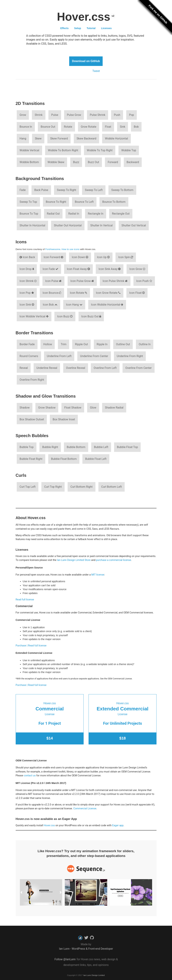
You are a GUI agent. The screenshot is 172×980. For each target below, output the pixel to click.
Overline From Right (32, 380)
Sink (123, 127)
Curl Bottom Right (82, 487)
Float (108, 127)
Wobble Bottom (29, 162)
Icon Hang (74, 305)
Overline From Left (105, 368)
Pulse (55, 115)
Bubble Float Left (96, 459)
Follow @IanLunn (65, 959)
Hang (23, 139)
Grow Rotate (89, 127)
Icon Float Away (78, 269)
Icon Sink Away (110, 269)
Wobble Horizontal (116, 139)
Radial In (74, 214)
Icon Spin (126, 257)
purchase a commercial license (114, 560)
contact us (30, 776)
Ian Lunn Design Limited (94, 975)
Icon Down (80, 257)
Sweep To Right (67, 190)
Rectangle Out (121, 214)
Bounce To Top (29, 214)
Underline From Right (130, 356)
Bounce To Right (56, 202)
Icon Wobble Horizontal (107, 305)
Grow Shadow (47, 408)
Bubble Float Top (127, 447)
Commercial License (85, 809)
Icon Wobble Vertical (34, 316)
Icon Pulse (53, 281)
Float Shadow (73, 408)
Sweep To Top (28, 202)
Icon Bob (50, 305)
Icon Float (137, 293)
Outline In (145, 344)
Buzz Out (93, 162)
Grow (23, 115)
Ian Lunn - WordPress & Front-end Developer (86, 949)
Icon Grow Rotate (108, 293)
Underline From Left (59, 356)
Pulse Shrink (98, 115)
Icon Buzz (65, 316)
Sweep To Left (94, 190)
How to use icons (71, 249)
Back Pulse (41, 190)
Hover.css (49, 825)
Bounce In (26, 127)
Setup (78, 28)
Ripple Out (81, 344)
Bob (136, 127)
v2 (113, 16)
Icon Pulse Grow (82, 281)
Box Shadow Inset (64, 419)
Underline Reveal (47, 368)
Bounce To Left (84, 202)
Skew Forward (59, 139)
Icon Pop (27, 293)
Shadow (25, 408)
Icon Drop (27, 269)
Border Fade (27, 344)
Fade (23, 190)
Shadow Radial (114, 408)
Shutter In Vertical (101, 225)
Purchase (21, 646)
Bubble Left (101, 447)
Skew (38, 139)
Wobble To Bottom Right (63, 150)
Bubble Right (50, 447)
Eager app (118, 825)
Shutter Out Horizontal (68, 225)
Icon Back (27, 257)
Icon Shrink (28, 281)
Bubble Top (27, 447)
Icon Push (144, 281)
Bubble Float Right (31, 459)
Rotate (68, 127)
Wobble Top (129, 150)
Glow (93, 408)
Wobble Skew (56, 162)
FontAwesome (53, 249)
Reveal (24, 368)
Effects (65, 28)
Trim (64, 344)
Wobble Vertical (29, 150)
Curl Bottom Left (112, 487)
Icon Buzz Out (91, 316)
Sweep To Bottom (122, 190)
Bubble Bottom (76, 447)
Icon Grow (137, 269)
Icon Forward (53, 257)
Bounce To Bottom (114, 202)
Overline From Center (139, 368)
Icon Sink (27, 305)
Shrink (39, 115)
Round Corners (29, 356)
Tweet (96, 71)
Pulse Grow (74, 115)
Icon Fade (50, 269)
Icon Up (103, 257)
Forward (113, 162)
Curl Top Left (28, 487)
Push (117, 115)
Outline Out (123, 344)
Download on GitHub (86, 61)
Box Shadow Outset (32, 419)
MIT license (98, 575)
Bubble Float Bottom (64, 459)
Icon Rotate (79, 293)
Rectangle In (96, 214)
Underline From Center (94, 356)
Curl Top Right (53, 487)
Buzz (76, 162)
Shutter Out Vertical (134, 225)
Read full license (25, 600)
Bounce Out (48, 127)
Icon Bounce (52, 293)
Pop (132, 115)
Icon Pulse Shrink (115, 281)
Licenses (106, 28)
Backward (133, 162)
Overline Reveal (76, 368)
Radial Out (53, 214)
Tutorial (91, 28)
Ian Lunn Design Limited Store (74, 560)
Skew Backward (86, 139)
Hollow (48, 344)
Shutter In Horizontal (32, 225)
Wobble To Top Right (100, 150)
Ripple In (102, 344)
